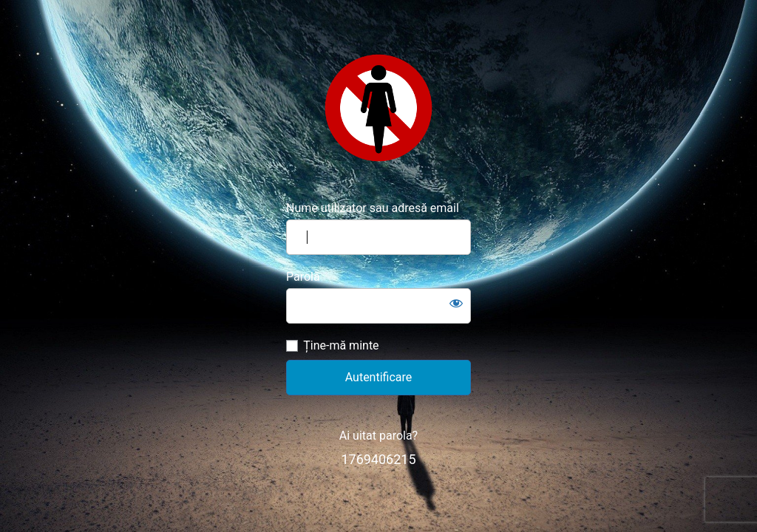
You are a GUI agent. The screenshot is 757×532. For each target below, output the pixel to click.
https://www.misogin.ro (378, 108)
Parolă (303, 277)
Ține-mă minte (341, 345)
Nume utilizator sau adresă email (373, 208)
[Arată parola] (456, 303)
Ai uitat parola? (378, 436)
